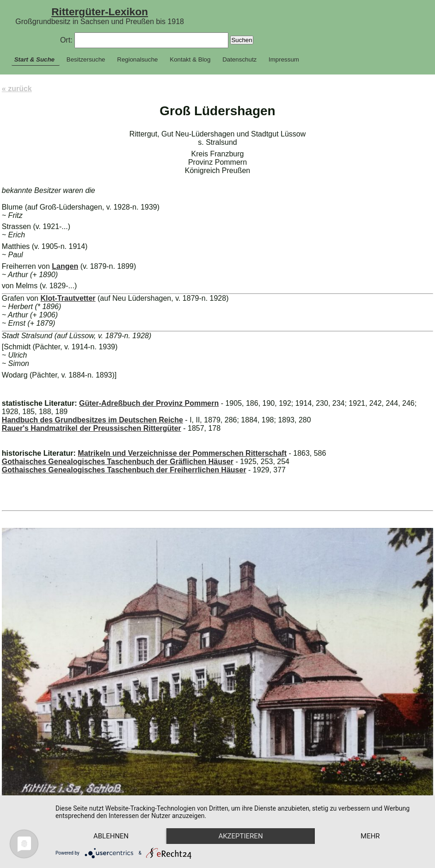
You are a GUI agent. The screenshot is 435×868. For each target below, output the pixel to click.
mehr (370, 836)
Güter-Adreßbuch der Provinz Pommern (149, 403)
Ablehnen (111, 836)
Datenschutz (239, 59)
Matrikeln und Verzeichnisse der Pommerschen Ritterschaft (182, 453)
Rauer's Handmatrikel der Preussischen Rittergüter (92, 428)
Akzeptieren (240, 836)
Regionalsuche (137, 59)
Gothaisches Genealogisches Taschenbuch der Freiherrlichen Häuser (124, 470)
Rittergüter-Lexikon (100, 12)
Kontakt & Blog (190, 59)
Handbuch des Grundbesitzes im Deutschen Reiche (92, 420)
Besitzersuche (86, 59)
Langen (65, 266)
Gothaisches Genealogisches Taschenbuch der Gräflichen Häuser (118, 462)
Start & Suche (34, 59)
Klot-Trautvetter (68, 298)
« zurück (17, 89)
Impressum (284, 59)
